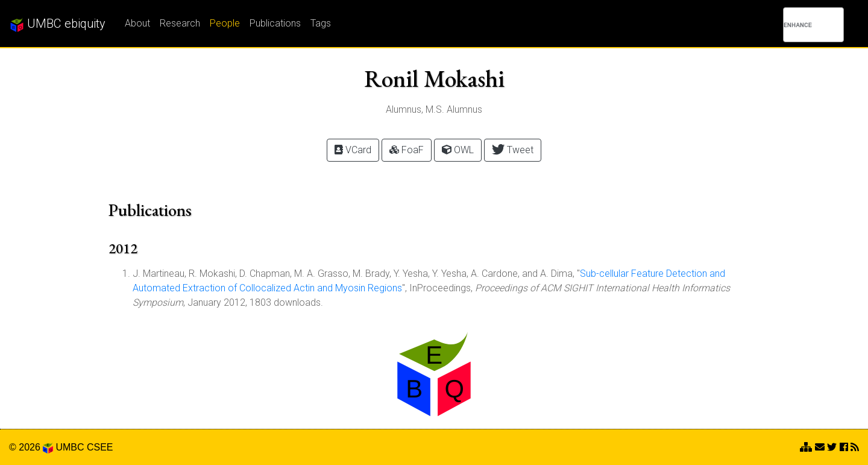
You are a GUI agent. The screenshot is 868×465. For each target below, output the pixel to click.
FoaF (407, 150)
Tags (321, 23)
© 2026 (31, 447)
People (225, 23)
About (137, 23)
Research (180, 23)
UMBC (70, 447)
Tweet (513, 149)
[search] (798, 25)
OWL (458, 150)
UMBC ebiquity (58, 24)
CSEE (100, 447)
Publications (275, 23)
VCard (353, 150)
